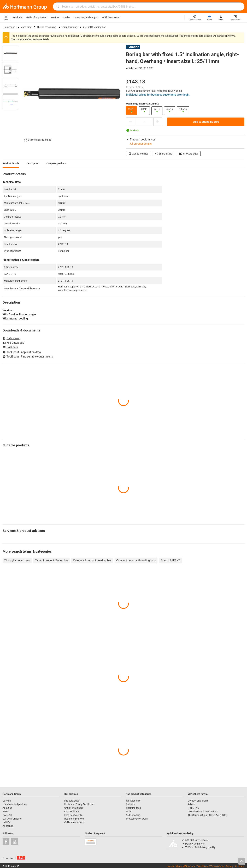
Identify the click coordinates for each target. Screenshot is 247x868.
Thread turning (69, 27)
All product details (141, 144)
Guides (66, 17)
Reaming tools (134, 808)
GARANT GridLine (12, 819)
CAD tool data (72, 811)
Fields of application (37, 17)
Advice (191, 804)
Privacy (230, 866)
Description (33, 163)
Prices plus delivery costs (169, 91)
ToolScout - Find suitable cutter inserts (28, 357)
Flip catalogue (72, 801)
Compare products (57, 163)
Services (55, 17)
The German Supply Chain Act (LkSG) (208, 815)
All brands (8, 826)
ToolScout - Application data (22, 352)
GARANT (7, 815)
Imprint (171, 866)
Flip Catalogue (189, 154)
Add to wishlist (138, 154)
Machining (26, 27)
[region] (13, 94)
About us (7, 808)
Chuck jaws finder (74, 808)
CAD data (10, 347)
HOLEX (6, 822)
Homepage (9, 27)
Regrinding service (74, 819)
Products (18, 17)
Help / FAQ (193, 808)
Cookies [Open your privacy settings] (239, 866)
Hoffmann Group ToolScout (79, 804)
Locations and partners (15, 804)
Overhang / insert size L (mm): (142, 104)
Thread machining (46, 27)
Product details (11, 163)
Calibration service (74, 822)
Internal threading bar (94, 27)
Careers (7, 801)
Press (6, 811)
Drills (129, 811)
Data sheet (11, 338)
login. (187, 95)
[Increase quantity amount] (158, 122)
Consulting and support (86, 17)
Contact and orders (198, 801)
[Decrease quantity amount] (130, 122)
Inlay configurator (74, 815)
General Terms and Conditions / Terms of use (200, 866)
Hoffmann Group (111, 17)
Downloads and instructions (203, 811)
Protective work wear (137, 819)
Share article (163, 154)
